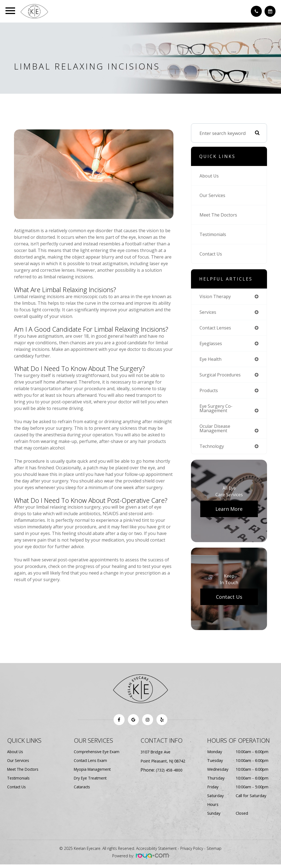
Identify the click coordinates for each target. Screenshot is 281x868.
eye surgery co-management (217, 411)
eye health (211, 360)
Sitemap (214, 852)
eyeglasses (211, 344)
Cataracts (83, 790)
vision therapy (216, 297)
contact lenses (216, 328)
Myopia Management (93, 773)
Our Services (213, 195)
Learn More (229, 512)
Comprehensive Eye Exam (97, 755)
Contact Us (211, 254)
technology (212, 450)
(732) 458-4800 (170, 774)
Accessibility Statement (156, 852)
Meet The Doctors (219, 215)
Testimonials (214, 234)
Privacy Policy (192, 852)
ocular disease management (216, 431)
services (208, 313)
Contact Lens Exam (92, 764)
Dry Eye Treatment (91, 782)
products (209, 393)
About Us (210, 176)
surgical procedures (221, 377)
